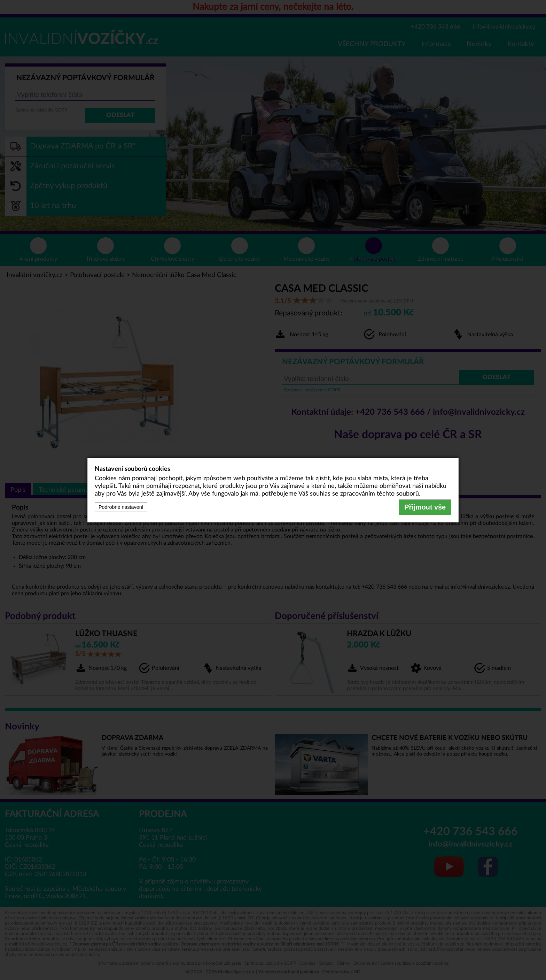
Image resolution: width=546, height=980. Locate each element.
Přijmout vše (425, 507)
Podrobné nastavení (121, 507)
